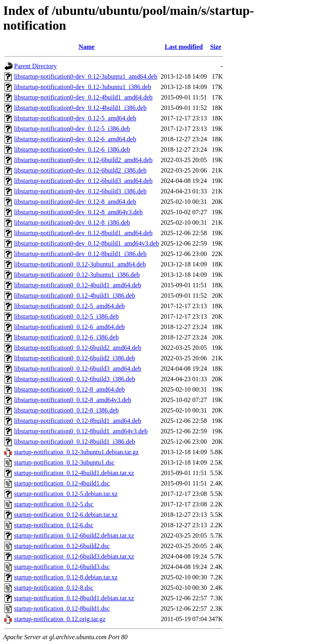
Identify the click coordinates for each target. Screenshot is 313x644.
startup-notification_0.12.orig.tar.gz (60, 619)
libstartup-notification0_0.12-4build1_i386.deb (75, 296)
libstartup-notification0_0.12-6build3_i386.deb (75, 379)
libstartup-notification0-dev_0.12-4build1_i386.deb (80, 108)
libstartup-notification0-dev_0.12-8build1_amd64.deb (83, 233)
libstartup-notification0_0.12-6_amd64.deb (70, 327)
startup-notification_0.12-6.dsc (54, 525)
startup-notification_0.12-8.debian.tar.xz (66, 577)
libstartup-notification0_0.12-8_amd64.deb (70, 389)
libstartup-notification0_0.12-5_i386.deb (66, 316)
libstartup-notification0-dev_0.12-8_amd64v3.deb (78, 212)
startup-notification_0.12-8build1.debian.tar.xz (74, 598)
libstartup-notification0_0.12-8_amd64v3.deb (73, 400)
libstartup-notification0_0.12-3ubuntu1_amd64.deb (80, 264)
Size (216, 47)
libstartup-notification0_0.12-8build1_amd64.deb (78, 421)
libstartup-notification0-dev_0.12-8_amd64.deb (75, 202)
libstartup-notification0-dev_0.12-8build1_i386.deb (80, 254)
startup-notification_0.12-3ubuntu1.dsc (64, 462)
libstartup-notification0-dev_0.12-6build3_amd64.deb (83, 181)
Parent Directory (35, 66)
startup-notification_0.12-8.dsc (54, 588)
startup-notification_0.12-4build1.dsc (62, 483)
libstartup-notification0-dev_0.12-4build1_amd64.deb (83, 97)
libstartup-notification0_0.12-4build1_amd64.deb (78, 285)
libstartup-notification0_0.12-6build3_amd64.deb (78, 369)
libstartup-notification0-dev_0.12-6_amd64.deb (75, 139)
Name (86, 47)
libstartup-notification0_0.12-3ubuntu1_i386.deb (77, 275)
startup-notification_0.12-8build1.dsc (62, 608)
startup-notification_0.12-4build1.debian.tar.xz (74, 473)
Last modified (184, 47)
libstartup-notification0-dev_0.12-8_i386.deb (72, 222)
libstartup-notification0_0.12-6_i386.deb (66, 337)
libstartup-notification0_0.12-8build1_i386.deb (75, 442)
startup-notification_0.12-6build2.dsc (62, 546)
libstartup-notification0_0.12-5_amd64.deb (70, 306)
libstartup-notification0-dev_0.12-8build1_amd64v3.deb (87, 243)
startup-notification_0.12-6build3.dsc (62, 567)
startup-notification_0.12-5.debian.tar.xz (66, 494)
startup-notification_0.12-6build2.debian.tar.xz (74, 535)
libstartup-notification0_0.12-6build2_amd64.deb (78, 348)
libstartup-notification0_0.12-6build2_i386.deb (75, 358)
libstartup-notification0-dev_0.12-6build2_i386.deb (80, 170)
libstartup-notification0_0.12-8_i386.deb (66, 410)
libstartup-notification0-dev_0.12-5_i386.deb (72, 129)
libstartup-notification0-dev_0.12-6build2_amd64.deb (83, 160)
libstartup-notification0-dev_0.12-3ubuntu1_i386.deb (83, 87)
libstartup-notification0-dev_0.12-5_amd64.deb (75, 118)
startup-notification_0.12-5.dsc (54, 504)
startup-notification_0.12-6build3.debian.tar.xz (74, 556)
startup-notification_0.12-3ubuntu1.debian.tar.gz (76, 452)
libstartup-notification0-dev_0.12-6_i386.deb (72, 149)
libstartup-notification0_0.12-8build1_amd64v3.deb (81, 431)
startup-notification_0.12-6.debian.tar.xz (66, 515)
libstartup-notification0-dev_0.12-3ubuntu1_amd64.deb (86, 76)
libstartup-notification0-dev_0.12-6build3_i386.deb (80, 191)
